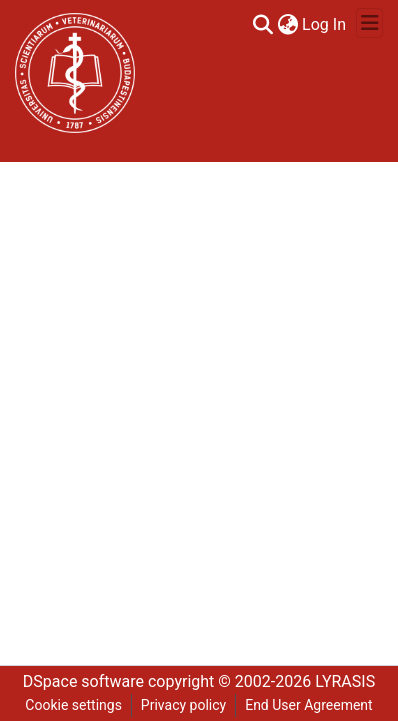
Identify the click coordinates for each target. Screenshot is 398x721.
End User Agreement (308, 705)
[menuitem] (287, 25)
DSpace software (83, 681)
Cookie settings (73, 705)
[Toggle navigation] (369, 23)
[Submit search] (262, 25)
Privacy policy (183, 705)
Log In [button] (325, 24)
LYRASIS (345, 681)
